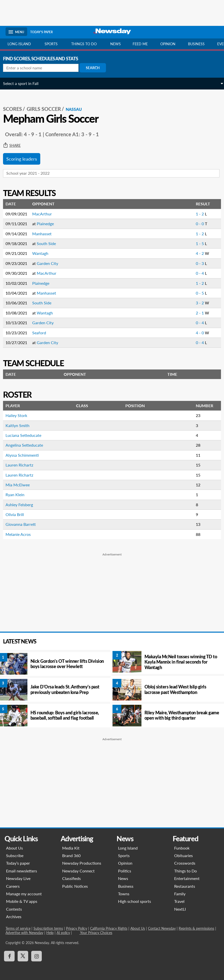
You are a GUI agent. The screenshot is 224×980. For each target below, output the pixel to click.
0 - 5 (198, 293)
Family (180, 894)
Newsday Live (18, 878)
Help (50, 933)
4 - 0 (198, 333)
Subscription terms (48, 928)
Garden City (50, 263)
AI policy (63, 933)
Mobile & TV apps (22, 901)
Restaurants (185, 886)
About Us (14, 848)
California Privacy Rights (109, 928)
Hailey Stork (19, 415)
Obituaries (183, 855)
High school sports (135, 901)
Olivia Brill (17, 514)
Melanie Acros (21, 534)
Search (95, 68)
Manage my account (24, 894)
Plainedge (48, 224)
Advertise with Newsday (24, 933)
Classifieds (71, 878)
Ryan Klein (17, 495)
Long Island (19, 44)
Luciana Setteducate (26, 435)
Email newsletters (22, 871)
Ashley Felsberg (22, 505)
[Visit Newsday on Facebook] (9, 956)
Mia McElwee (20, 485)
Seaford (42, 333)
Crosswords (185, 863)
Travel (179, 901)
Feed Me (140, 44)
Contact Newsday (162, 928)
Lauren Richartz (22, 465)
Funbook (182, 848)
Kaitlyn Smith (20, 425)
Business (196, 44)
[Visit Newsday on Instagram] (36, 956)
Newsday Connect (78, 871)
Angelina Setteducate (27, 445)
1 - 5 (198, 243)
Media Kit (71, 848)
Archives (14, 917)
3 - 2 (198, 303)
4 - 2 (198, 253)
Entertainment (187, 878)
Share (14, 146)
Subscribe (15, 855)
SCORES (15, 109)
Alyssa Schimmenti (25, 455)
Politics (125, 871)
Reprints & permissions (196, 928)
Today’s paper (18, 863)
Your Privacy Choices (96, 933)
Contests (14, 909)
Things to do (84, 44)
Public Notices (75, 886)
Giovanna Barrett (23, 524)
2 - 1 (198, 313)
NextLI (180, 909)
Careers (13, 886)
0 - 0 (198, 224)
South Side (49, 243)
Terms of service (18, 928)
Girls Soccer (46, 109)
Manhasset (44, 234)
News (116, 44)
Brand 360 (71, 855)
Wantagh (43, 253)
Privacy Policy (77, 928)
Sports (51, 44)
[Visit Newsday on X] (23, 956)
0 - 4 (198, 273)
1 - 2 (198, 214)
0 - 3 (198, 263)
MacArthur (45, 214)
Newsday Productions (82, 863)
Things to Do (185, 871)
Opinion (168, 44)
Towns (124, 894)
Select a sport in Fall (23, 83)
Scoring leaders (24, 159)
